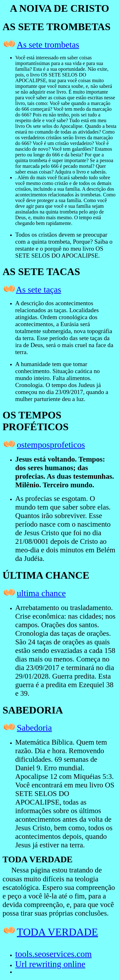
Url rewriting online (50, 964)
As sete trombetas (48, 45)
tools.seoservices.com (53, 954)
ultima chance (41, 593)
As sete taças (39, 289)
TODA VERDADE (57, 932)
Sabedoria (34, 728)
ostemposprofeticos (51, 445)
